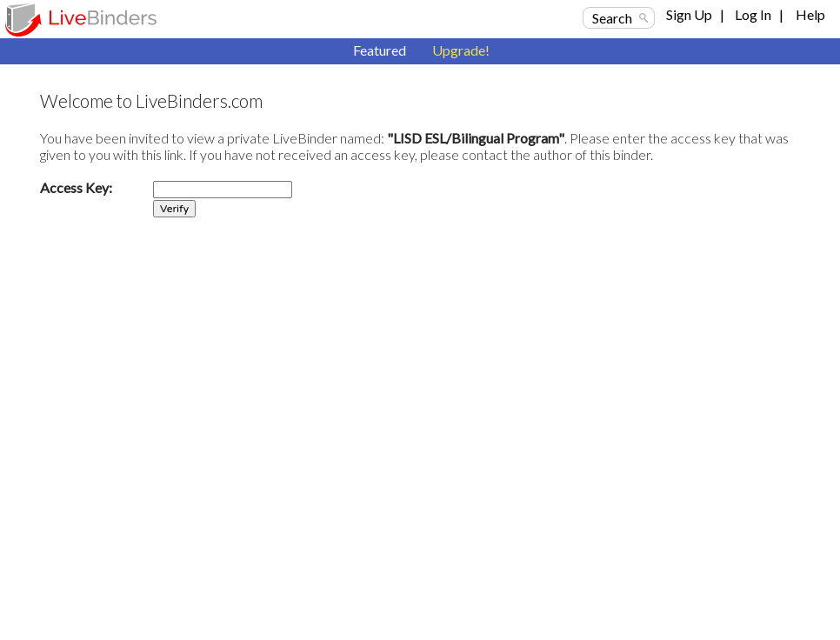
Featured (380, 50)
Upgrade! (461, 50)
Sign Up (689, 14)
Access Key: (76, 187)
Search (612, 18)
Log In (753, 14)
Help (810, 14)
